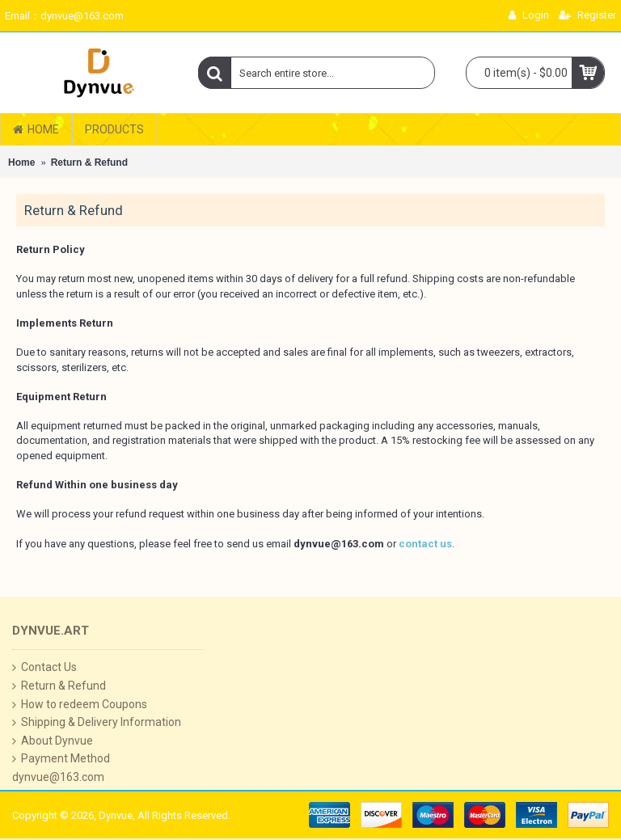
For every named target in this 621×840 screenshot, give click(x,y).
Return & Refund (89, 163)
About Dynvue (53, 741)
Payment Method (61, 759)
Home (21, 163)
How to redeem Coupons (80, 705)
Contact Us (44, 667)
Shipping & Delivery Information (97, 722)
